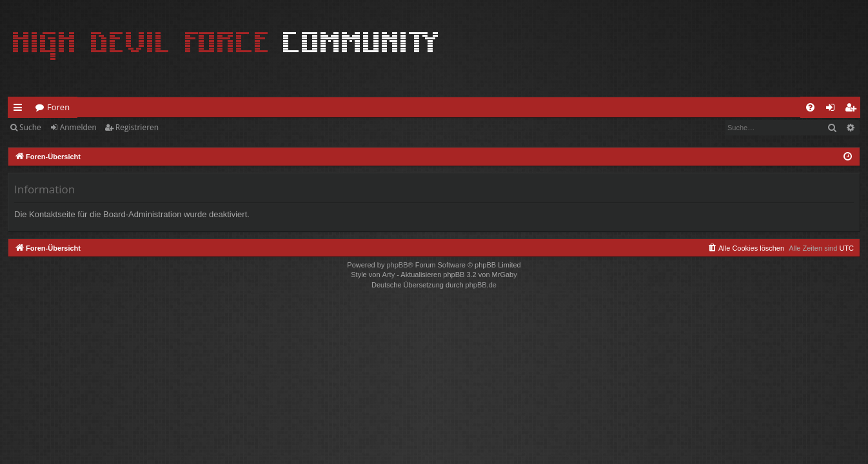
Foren (58, 107)
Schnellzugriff (20, 110)
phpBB (397, 265)
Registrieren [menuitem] (853, 110)
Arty (389, 275)
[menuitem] (810, 107)
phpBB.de (481, 285)
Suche (30, 127)
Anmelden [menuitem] (834, 110)
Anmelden (78, 127)
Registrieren (137, 127)
